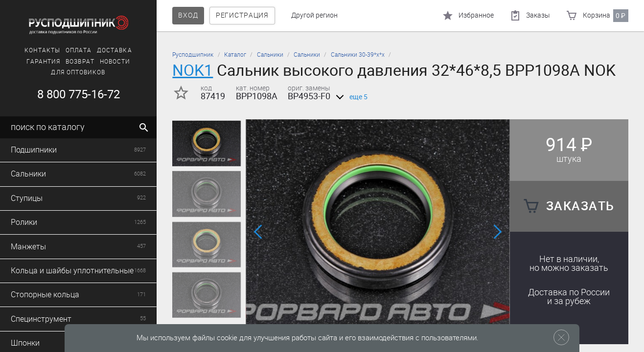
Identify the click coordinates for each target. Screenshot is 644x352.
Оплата (79, 50)
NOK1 (193, 70)
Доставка (115, 50)
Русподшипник (193, 55)
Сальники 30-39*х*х (358, 55)
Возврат (80, 62)
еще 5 (350, 97)
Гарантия (44, 62)
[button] (259, 232)
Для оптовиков (78, 72)
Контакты (42, 50)
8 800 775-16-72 (79, 94)
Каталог (235, 55)
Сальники (270, 55)
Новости (115, 62)
